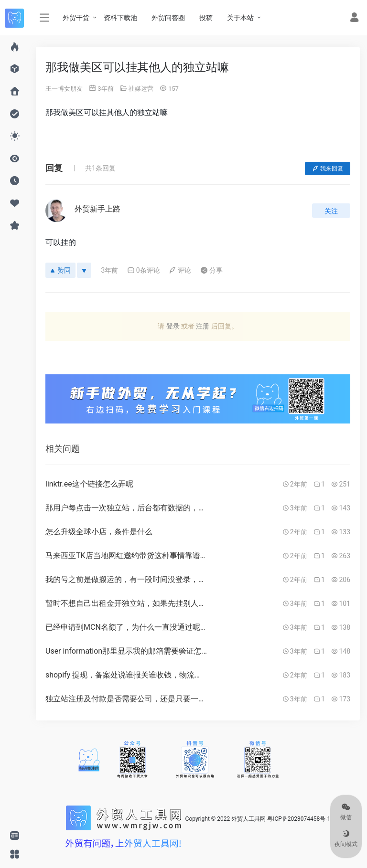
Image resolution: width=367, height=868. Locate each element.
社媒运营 (141, 89)
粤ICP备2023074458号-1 (299, 819)
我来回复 (328, 169)
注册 (203, 326)
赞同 (60, 270)
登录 (173, 326)
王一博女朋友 (64, 89)
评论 (180, 270)
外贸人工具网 (248, 819)
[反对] (84, 270)
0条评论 (144, 270)
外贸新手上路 (97, 209)
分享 (211, 270)
